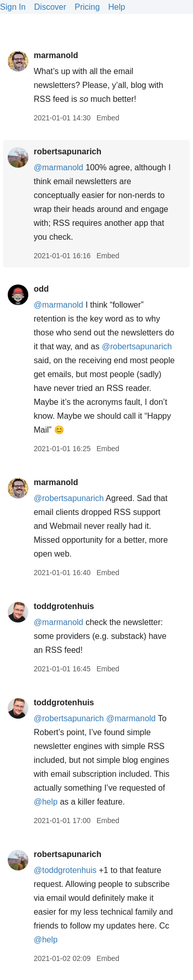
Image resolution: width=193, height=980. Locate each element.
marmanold (56, 55)
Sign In (13, 7)
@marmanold (58, 167)
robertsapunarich (67, 152)
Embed (108, 118)
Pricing (87, 7)
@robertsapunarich (137, 346)
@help (46, 802)
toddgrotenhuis (64, 606)
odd (41, 289)
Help (117, 7)
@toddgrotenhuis (65, 870)
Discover (50, 7)
